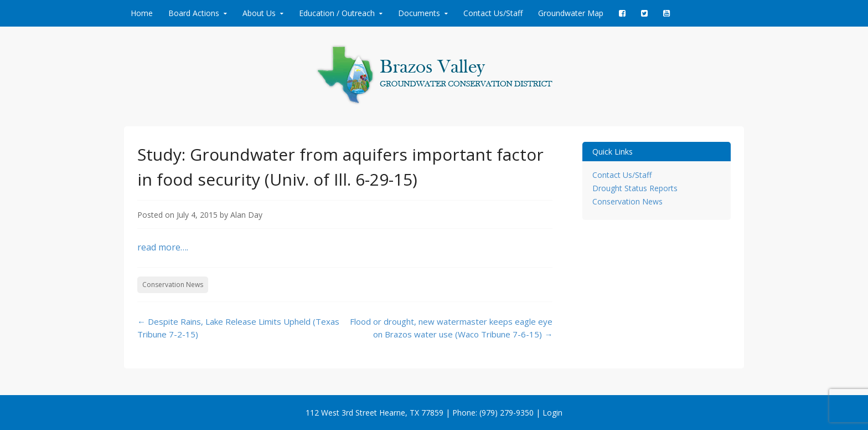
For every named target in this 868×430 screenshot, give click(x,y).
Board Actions (194, 13)
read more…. (163, 247)
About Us (259, 13)
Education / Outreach (337, 13)
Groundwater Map (571, 13)
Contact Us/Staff (493, 13)
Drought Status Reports (635, 188)
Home (142, 13)
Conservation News (173, 285)
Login (552, 413)
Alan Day (246, 215)
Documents (419, 13)
